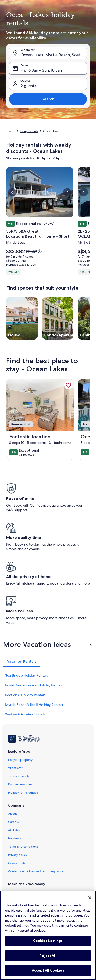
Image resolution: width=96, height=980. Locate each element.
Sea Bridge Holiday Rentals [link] (26, 675)
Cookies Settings (48, 945)
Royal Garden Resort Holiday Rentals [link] (34, 685)
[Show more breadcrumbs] (11, 131)
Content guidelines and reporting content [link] (37, 871)
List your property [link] (20, 760)
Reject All (48, 959)
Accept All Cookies (48, 974)
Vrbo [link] (12, 892)
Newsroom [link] (16, 838)
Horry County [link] (29, 131)
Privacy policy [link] (18, 855)
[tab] (22, 661)
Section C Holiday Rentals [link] (25, 695)
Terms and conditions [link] (23, 847)
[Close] (90, 902)
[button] (48, 644)
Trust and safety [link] (19, 776)
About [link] (13, 814)
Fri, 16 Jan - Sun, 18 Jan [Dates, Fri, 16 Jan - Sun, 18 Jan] (41, 70)
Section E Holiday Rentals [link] (25, 715)
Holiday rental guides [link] (23, 793)
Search (48, 99)
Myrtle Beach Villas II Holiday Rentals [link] (34, 705)
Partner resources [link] (20, 784)
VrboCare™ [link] (16, 768)
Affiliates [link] (14, 830)
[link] (68, 385)
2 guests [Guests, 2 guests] (28, 86)
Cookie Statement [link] (21, 863)
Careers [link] (13, 822)
